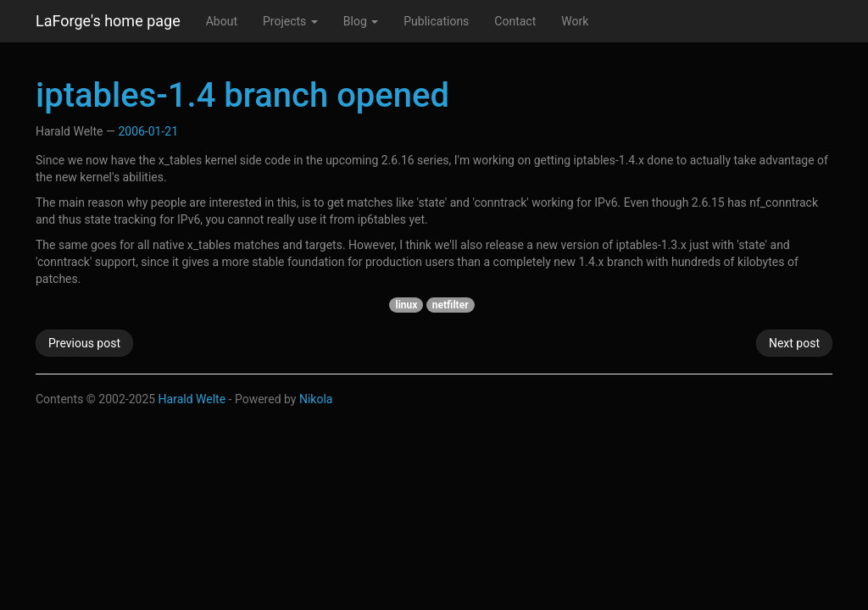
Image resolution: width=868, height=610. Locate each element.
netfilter (451, 305)
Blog (361, 21)
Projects (290, 21)
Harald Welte (192, 399)
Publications (436, 21)
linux (406, 305)
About (222, 21)
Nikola (316, 399)
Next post (794, 343)
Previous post (84, 343)
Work (575, 21)
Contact (515, 21)
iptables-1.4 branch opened (242, 95)
